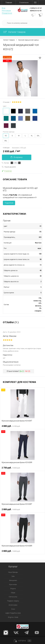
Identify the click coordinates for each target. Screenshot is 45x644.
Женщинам (13, 580)
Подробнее (9, 203)
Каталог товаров (14, 32)
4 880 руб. (11, 426)
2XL (38, 136)
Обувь (13, 593)
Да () (22, 371)
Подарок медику (13, 601)
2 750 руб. (11, 468)
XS (6, 136)
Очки (13, 609)
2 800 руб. (11, 509)
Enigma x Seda (13, 617)
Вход (3, 8)
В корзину (17, 157)
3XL (6, 141)
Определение (7, 13)
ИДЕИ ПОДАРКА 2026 (13, 613)
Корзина (23, 641)
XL (32, 136)
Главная (9, 3)
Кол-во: (7, 163)
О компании (24, 3)
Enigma (13, 589)
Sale (13, 576)
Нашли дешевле (9, 167)
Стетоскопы (13, 597)
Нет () (28, 371)
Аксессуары (13, 605)
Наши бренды (13, 572)
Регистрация (6, 11)
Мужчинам (13, 584)
